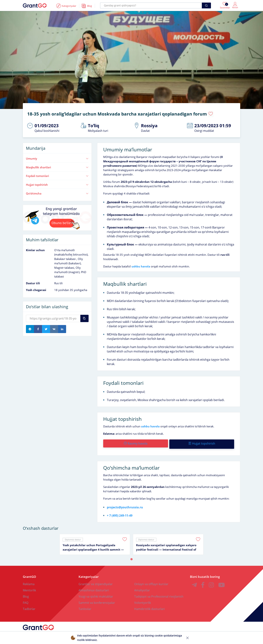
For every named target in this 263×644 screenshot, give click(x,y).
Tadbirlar (29, 606)
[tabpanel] (95, 541)
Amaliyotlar (142, 587)
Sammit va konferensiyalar (97, 600)
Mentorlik (29, 587)
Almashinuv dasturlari (94, 587)
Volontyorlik (143, 600)
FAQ (26, 600)
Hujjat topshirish (57, 183)
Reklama (29, 581)
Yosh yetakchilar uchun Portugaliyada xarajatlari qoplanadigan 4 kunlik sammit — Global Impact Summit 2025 (93, 545)
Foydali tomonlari (57, 174)
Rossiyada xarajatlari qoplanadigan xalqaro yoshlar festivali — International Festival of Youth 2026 (166, 545)
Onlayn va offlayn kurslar (151, 581)
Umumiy (57, 157)
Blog (26, 594)
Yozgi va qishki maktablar (96, 594)
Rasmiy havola (135, 442)
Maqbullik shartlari (57, 166)
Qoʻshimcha (57, 192)
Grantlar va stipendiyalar (96, 581)
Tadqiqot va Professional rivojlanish (159, 594)
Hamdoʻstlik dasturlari (149, 606)
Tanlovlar (85, 606)
